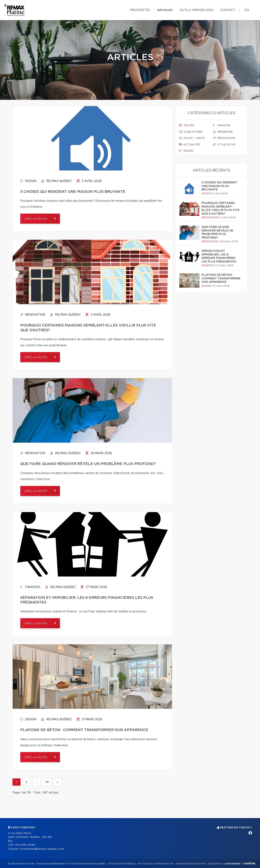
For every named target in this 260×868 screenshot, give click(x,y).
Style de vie (224, 145)
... (36, 782)
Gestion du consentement (224, 864)
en (247, 10)
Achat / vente (192, 138)
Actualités (190, 145)
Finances (30, 587)
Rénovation (33, 315)
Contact (228, 10)
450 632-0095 (25, 845)
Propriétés (140, 10)
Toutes (187, 125)
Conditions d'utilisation (191, 864)
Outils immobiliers (196, 10)
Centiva (249, 863)
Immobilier (223, 132)
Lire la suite (36, 219)
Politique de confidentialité (156, 864)
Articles (165, 10)
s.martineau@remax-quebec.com (42, 849)
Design (28, 181)
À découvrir (191, 132)
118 (47, 782)
